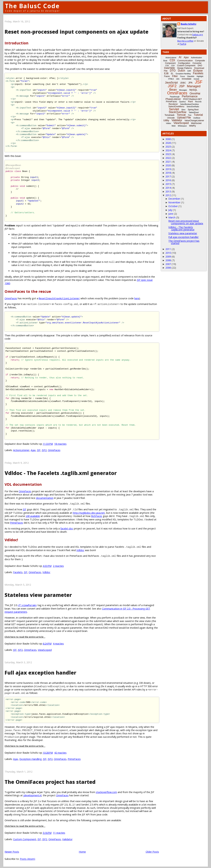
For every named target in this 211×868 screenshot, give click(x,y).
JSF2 (44, 450)
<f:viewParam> (27, 605)
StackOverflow (177, 112)
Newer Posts (12, 852)
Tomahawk (169, 115)
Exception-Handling (31, 759)
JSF (39, 450)
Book (165, 61)
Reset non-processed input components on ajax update (77, 32)
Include (197, 79)
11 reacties (59, 833)
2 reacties (58, 566)
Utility (166, 120)
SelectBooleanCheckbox (190, 104)
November (174, 202)
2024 (168, 150)
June (171, 214)
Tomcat (181, 115)
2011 (168, 249)
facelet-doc (67, 528)
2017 (168, 176)
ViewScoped (45, 650)
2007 (168, 264)
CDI (172, 60)
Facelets (18, 572)
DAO (200, 66)
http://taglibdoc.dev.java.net (89, 513)
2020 (168, 165)
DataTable (169, 68)
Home (82, 852)
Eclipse (198, 71)
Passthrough (175, 97)
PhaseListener (173, 99)
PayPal (183, 44)
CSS (167, 66)
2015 (168, 184)
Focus (182, 76)
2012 (168, 195)
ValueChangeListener (194, 121)
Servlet (174, 109)
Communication (185, 61)
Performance (190, 96)
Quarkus (183, 102)
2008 (168, 260)
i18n (178, 79)
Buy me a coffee (185, 41)
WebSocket (196, 123)
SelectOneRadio (193, 107)
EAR (189, 71)
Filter (175, 76)
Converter (197, 63)
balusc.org (198, 35)
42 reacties (60, 753)
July (170, 210)
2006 (168, 268)
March (172, 217)
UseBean (197, 118)
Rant (190, 102)
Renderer (173, 104)
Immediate (187, 79)
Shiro (183, 110)
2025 (168, 147)
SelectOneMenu (176, 106)
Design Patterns (184, 68)
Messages (183, 90)
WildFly (192, 126)
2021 (168, 162)
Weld (174, 126)
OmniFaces (11, 298)
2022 (168, 158)
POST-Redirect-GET (192, 99)
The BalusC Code (32, 6)
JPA (190, 83)
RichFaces (97, 516)
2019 (168, 169)
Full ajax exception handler (40, 673)
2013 (168, 191)
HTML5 (171, 79)
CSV (173, 66)
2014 (168, 188)
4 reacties (58, 644)
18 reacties (60, 444)
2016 (168, 180)
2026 (168, 143)
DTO (173, 71)
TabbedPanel (194, 112)
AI (180, 57)
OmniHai (195, 93)
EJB (166, 73)
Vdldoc (80, 550)
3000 (168, 139)
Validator (67, 839)
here (137, 298)
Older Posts (152, 852)
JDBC (183, 83)
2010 (168, 253)
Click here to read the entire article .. (25, 637)
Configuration (184, 63)
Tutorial (198, 115)
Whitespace (182, 126)
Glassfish (191, 76)
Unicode (171, 118)
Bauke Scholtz (189, 24)
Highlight (200, 76)
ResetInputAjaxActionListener (59, 298)
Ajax (33, 450)
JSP (182, 86)
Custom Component (25, 839)
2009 (168, 257)
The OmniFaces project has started (50, 782)
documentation (45, 498)
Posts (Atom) (28, 859)
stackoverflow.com (106, 792)
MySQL (193, 90)
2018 (168, 173)
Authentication (196, 58)
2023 (168, 154)
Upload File (184, 118)
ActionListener (21, 450)
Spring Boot (193, 110)
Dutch (181, 71)
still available (33, 516)
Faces (167, 76)
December (174, 199)
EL (172, 74)
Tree (190, 115)
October (173, 206)
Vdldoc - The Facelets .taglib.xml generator (61, 473)
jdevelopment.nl (32, 795)
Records (198, 102)
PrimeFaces (17, 523)
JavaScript (171, 83)
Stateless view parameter (38, 595)
